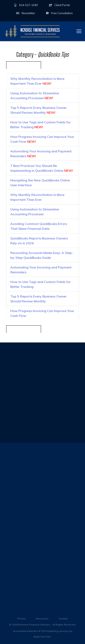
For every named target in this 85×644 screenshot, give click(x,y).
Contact (63, 619)
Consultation (59, 13)
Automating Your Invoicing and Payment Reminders (41, 154)
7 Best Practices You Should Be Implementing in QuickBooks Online (42, 169)
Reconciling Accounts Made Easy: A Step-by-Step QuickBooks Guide (42, 256)
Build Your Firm (42, 637)
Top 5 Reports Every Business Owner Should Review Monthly (38, 111)
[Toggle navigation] (79, 31)
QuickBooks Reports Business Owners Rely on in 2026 (39, 241)
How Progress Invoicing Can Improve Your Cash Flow (42, 140)
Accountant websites (25, 631)
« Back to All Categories (24, 66)
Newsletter (26, 13)
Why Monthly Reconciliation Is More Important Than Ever (37, 82)
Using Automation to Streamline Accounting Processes (35, 96)
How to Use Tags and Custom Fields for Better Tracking (40, 125)
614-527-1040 (26, 5)
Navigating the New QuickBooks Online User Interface (40, 183)
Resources (42, 619)
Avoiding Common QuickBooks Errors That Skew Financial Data (39, 227)
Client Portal (59, 5)
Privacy (22, 619)
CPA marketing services (55, 631)
